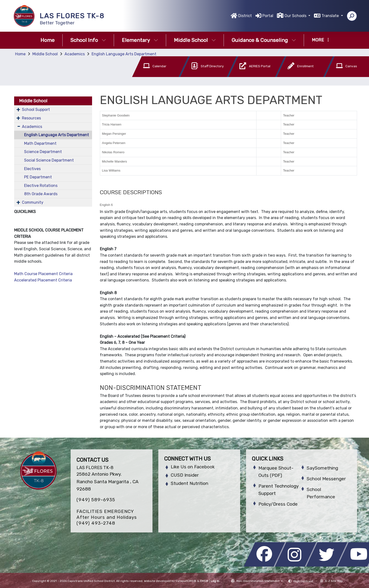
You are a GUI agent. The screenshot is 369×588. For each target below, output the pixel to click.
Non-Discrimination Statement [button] (258, 581)
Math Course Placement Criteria (43, 274)
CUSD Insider (185, 475)
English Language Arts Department (124, 54)
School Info (88, 40)
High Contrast (303, 581)
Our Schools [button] (296, 16)
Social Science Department (49, 160)
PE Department (38, 177)
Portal (268, 16)
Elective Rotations (41, 186)
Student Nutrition (189, 483)
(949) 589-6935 (96, 500)
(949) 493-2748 (96, 523)
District (245, 16)
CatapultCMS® (186, 581)
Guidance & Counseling (264, 40)
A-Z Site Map (331, 581)
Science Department (43, 152)
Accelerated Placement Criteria (43, 280)
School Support (36, 110)
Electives (32, 169)
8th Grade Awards (41, 194)
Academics (75, 54)
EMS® (204, 581)
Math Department (40, 143)
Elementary (140, 40)
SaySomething (322, 468)
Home (47, 40)
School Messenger (326, 479)
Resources (31, 118)
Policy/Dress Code (278, 504)
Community (33, 202)
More (320, 40)
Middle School (195, 40)
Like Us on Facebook (193, 467)
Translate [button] (331, 16)
